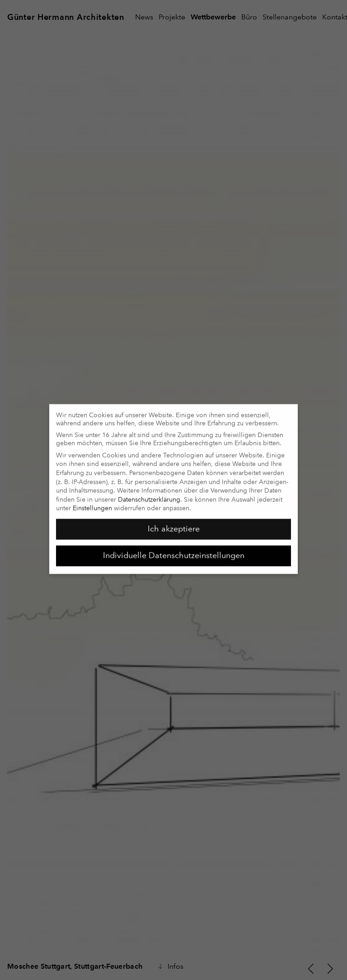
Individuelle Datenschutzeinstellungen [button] (174, 551)
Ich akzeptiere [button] (174, 524)
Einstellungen (92, 504)
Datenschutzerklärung (149, 495)
